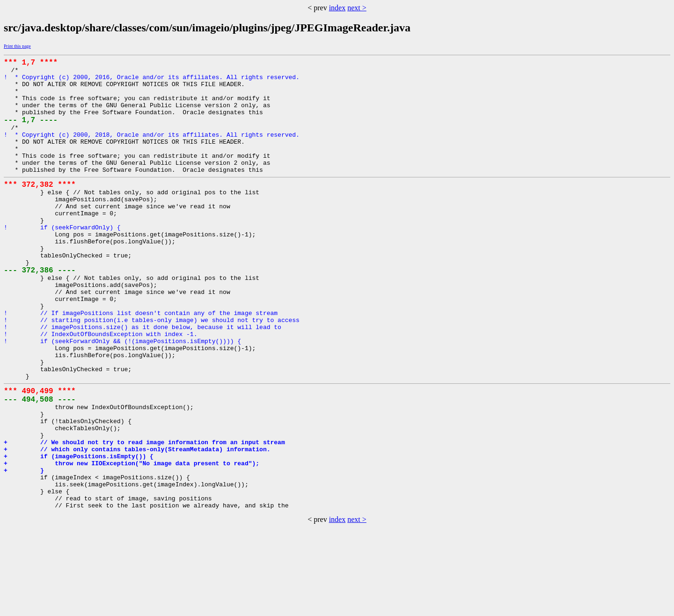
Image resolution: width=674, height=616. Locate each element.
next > (357, 8)
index (337, 8)
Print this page (17, 46)
